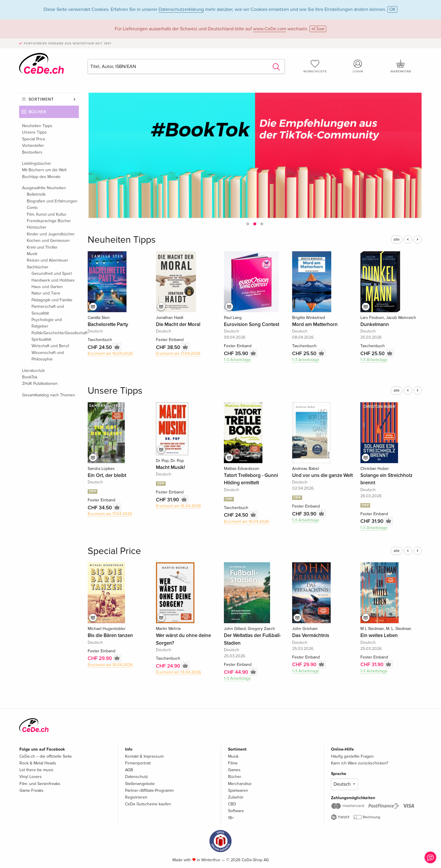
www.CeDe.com (270, 29)
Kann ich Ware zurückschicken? (360, 763)
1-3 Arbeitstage (237, 360)
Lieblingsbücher (37, 163)
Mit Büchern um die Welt (44, 170)
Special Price (34, 139)
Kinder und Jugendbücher (51, 234)
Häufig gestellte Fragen (352, 756)
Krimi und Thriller (42, 247)
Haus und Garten (47, 287)
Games (234, 770)
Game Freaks (31, 790)
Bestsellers (32, 152)
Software (236, 811)
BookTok (30, 377)
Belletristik (36, 194)
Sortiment (41, 99)
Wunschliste (315, 66)
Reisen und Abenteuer (48, 260)
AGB (129, 770)
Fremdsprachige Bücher (49, 221)
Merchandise (240, 784)
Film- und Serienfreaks (40, 784)
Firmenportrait (138, 763)
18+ (231, 818)
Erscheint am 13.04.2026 (178, 672)
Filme (233, 763)
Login (358, 66)
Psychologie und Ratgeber (47, 323)
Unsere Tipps (34, 132)
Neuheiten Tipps (37, 126)
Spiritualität (41, 339)
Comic (32, 208)
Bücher (38, 112)
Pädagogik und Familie (52, 300)
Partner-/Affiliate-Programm (149, 790)
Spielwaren (238, 790)
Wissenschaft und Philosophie (48, 356)
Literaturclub (33, 371)
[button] (248, 224)
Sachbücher (38, 267)
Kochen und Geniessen (48, 241)
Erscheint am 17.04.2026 (178, 354)
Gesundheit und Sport (52, 273)
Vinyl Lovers (31, 777)
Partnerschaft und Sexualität (48, 310)
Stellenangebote (140, 784)
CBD (232, 804)
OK (392, 9)
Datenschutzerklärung (181, 9)
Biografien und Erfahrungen (52, 201)
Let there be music (36, 770)
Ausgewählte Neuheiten (44, 188)
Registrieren (136, 797)
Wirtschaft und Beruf (50, 346)
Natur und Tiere (46, 293)
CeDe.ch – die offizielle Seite (46, 756)
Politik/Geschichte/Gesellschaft (55, 333)
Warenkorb (401, 66)
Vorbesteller (33, 146)
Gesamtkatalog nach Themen (49, 395)
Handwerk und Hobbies (53, 280)
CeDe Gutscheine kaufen (148, 804)
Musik (32, 254)
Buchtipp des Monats (41, 177)
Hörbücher (37, 227)
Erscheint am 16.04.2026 (110, 354)
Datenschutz (137, 777)
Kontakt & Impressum (144, 756)
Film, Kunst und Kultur (47, 214)
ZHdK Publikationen (40, 384)
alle (397, 240)
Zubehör (236, 797)
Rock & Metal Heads (38, 763)
